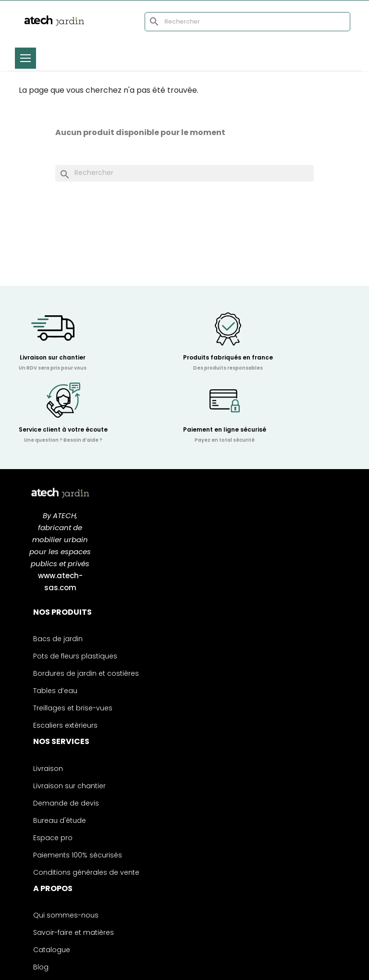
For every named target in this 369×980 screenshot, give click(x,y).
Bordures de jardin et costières (86, 674)
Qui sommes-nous (66, 916)
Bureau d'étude (60, 821)
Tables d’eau (55, 691)
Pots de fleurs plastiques (75, 657)
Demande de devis (66, 804)
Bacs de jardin (58, 639)
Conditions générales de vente (86, 873)
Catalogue (52, 950)
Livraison (48, 769)
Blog (41, 968)
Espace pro (53, 838)
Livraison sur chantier (69, 787)
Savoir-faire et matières (74, 933)
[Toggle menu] (25, 58)
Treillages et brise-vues (73, 709)
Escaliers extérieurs (65, 726)
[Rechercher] (247, 22)
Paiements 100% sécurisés (78, 856)
